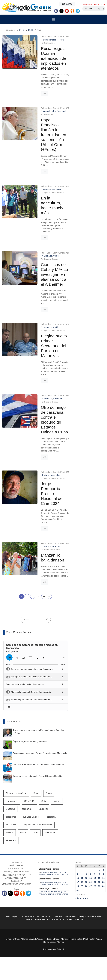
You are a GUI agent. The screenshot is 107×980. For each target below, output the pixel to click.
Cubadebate (39, 919)
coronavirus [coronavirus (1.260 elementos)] (12, 801)
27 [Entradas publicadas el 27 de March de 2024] (91, 886)
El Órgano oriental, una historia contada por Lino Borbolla (37, 677)
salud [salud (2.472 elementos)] (35, 833)
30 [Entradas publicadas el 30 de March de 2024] (103, 886)
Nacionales (57, 189)
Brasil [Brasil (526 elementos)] (36, 793)
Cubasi (69, 919)
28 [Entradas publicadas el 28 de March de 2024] (95, 886)
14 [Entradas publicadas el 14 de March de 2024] (95, 878)
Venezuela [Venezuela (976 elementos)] (11, 840)
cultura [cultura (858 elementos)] (57, 801)
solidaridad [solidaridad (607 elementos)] (50, 833)
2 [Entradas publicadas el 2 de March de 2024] (103, 870)
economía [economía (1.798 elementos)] (27, 809)
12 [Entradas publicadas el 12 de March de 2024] (86, 878)
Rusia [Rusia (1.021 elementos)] (23, 833)
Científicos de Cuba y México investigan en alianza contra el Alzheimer (54, 274)
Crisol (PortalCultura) (73, 916)
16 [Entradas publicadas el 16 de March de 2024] (103, 878)
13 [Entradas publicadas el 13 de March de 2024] (91, 878)
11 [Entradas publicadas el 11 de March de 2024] (82, 878)
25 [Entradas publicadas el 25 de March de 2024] (82, 886)
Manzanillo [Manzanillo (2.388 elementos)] (11, 825)
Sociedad (61, 111)
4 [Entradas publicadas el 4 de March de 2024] (82, 874)
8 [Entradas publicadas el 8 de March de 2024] (99, 874)
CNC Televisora (43, 916)
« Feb (78, 898)
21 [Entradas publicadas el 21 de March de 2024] (95, 882)
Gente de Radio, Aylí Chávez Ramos (28, 684)
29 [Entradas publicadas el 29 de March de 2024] (99, 886)
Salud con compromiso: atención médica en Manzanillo (36, 669)
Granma (28, 919)
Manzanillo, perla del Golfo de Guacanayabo (31, 692)
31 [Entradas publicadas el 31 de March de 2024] (78, 890)
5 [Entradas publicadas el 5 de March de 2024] (86, 874)
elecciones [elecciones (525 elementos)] (11, 817)
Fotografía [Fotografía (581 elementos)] (51, 817)
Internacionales (49, 40)
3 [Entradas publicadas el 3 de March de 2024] (78, 874)
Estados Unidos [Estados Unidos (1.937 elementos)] (31, 817)
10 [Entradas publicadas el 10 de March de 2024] (78, 878)
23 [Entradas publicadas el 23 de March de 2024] (103, 882)
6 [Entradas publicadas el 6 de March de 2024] (91, 874)
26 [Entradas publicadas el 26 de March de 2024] (86, 886)
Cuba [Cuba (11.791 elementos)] (44, 801)
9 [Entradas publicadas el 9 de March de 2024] (103, 874)
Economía (47, 189)
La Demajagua (27, 916)
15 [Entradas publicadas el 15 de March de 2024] (99, 878)
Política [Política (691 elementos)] (10, 833)
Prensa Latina (58, 919)
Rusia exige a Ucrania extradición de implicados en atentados (54, 58)
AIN (48, 919)
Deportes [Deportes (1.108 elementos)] (10, 809)
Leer (44, 93)
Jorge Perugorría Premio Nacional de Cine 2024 (52, 494)
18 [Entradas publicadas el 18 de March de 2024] (82, 882)
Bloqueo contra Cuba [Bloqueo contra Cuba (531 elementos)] (16, 793)
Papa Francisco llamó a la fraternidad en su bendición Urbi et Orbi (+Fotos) (53, 135)
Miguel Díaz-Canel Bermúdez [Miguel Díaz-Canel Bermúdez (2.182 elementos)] (38, 825)
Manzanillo (55, 546)
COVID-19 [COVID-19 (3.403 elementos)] (29, 801)
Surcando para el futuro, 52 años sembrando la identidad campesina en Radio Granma (50, 700)
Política (60, 40)
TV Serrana (57, 916)
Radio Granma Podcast (19, 632)
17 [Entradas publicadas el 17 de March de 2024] (78, 882)
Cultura (45, 475)
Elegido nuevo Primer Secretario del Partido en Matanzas (54, 346)
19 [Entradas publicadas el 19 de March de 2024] (86, 882)
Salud (56, 256)
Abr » (85, 898)
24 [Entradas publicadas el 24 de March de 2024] (78, 886)
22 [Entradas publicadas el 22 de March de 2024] (99, 882)
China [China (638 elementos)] (49, 793)
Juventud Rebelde (93, 916)
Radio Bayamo (12, 916)
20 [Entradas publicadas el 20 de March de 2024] (91, 882)
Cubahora (78, 919)
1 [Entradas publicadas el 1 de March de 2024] (99, 870)
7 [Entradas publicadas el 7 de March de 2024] (95, 874)
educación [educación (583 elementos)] (43, 809)
